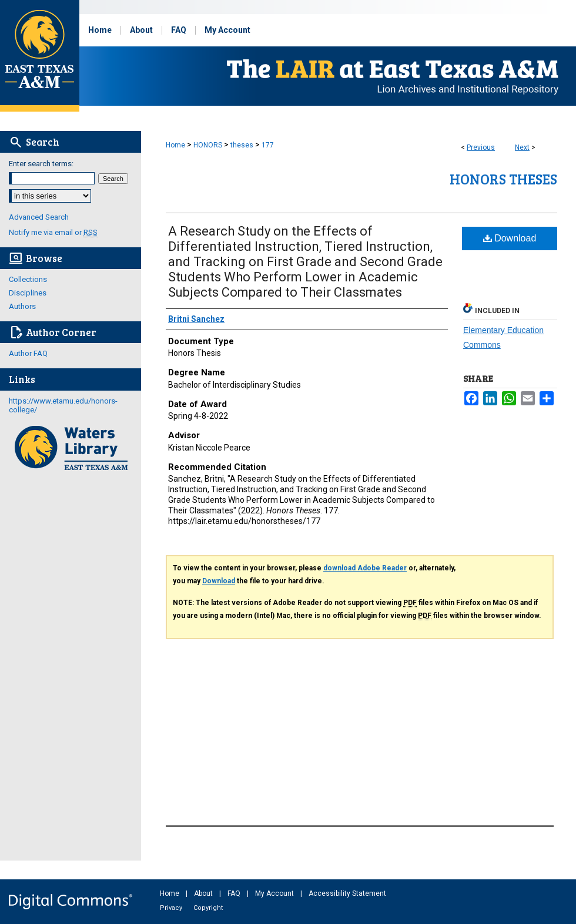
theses (242, 145)
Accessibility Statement (347, 893)
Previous (481, 147)
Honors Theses (503, 179)
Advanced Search (39, 217)
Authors (22, 306)
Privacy (172, 908)
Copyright (208, 908)
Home (175, 145)
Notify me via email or (53, 232)
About (204, 893)
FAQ (235, 893)
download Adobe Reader (365, 568)
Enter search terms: (41, 164)
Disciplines (28, 293)
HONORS (208, 145)
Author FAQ (28, 353)
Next (522, 147)
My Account (275, 893)
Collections (28, 279)
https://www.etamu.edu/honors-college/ (63, 405)
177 (268, 145)
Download (510, 238)
